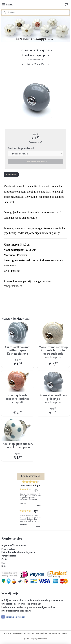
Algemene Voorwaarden (14, 545)
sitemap (39, 633)
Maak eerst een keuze (36, 162)
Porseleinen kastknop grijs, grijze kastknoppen (53, 399)
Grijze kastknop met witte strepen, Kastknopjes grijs (18, 350)
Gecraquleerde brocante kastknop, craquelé (18, 399)
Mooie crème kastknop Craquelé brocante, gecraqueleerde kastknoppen (53, 352)
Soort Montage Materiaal (21, 148)
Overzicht (11, 174)
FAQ (3, 563)
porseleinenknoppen (13, 617)
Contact (5, 559)
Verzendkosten (9, 556)
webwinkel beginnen (57, 633)
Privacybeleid (8, 549)
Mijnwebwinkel (41, 638)
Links (4, 566)
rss (46, 633)
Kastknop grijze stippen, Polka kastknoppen (18, 445)
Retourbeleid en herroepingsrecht (19, 552)
